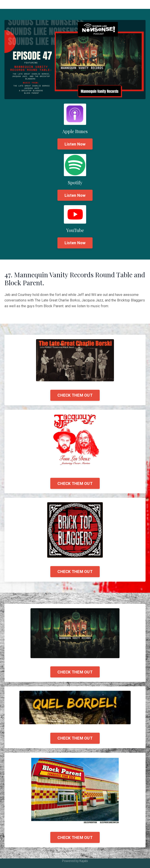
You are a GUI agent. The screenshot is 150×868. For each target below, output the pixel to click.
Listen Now (75, 144)
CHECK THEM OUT (75, 395)
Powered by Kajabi (75, 861)
